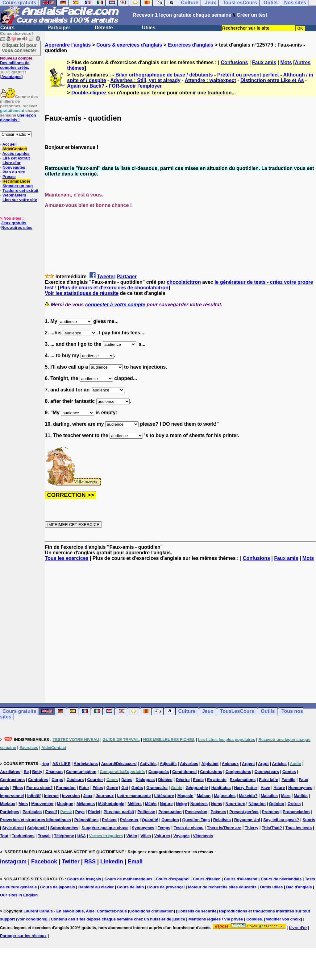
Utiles (149, 28)
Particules (32, 812)
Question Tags (196, 820)
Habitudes (221, 788)
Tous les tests (299, 828)
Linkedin (112, 862)
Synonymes (143, 828)
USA (82, 836)
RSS (90, 862)
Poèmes (218, 812)
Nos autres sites (17, 227)
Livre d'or (12, 163)
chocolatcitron (184, 282)
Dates (127, 780)
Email (135, 862)
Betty (37, 772)
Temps (164, 828)
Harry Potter (245, 788)
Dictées (165, 780)
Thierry (252, 828)
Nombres (199, 804)
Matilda (301, 796)
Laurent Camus (38, 911)
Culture (187, 711)
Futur (84, 788)
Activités (148, 764)
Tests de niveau (189, 828)
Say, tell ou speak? (281, 820)
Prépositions (87, 820)
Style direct (13, 828)
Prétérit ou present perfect (248, 75)
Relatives (222, 820)
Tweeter (106, 277)
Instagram (13, 862)
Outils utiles (271, 887)
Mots (286, 62)
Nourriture (235, 804)
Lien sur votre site (20, 200)
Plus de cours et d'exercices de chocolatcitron (114, 288)
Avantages (11, 77)
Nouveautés (14, 167)
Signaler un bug (18, 186)
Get (125, 788)
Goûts (137, 788)
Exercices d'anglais (190, 45)
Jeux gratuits (14, 223)
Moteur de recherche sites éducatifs (222, 887)
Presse (9, 177)
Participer (59, 28)
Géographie (197, 788)
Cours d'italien (207, 879)
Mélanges (86, 804)
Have (265, 788)
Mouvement (42, 804)
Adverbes (189, 764)
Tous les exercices (67, 558)
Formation (66, 788)
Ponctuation (170, 812)
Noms (217, 804)
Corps (57, 780)
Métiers (135, 804)
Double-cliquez (89, 93)
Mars (286, 796)
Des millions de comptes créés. (16, 63)
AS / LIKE (62, 764)
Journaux (105, 796)
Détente (104, 28)
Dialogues (145, 780)
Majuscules (225, 796)
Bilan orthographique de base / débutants (164, 75)
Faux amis (264, 62)
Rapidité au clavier (96, 887)
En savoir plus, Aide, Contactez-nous (91, 911)
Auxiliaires (10, 772)
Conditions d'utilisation (152, 911)
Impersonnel (12, 796)
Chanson (54, 772)
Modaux (8, 804)
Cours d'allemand (241, 879)
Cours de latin (130, 887)
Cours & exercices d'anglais (129, 45)
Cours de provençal (166, 887)
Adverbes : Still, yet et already (145, 80)
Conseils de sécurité (197, 911)
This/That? (272, 828)
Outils (268, 711)
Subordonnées (64, 828)
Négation (257, 804)
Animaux (230, 764)
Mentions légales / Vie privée (216, 919)
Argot (263, 764)
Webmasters (14, 195)
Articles (279, 764)
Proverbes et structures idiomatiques (35, 820)
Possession (196, 812)
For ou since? (39, 788)
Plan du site (14, 172)
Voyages (182, 836)
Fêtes (98, 788)
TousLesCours (237, 711)
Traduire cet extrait (20, 190)
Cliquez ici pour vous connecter (19, 48)
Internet (51, 796)
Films (18, 788)
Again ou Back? (86, 86)
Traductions (23, 836)
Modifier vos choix (283, 919)
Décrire (183, 780)
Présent (109, 820)
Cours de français (84, 879)
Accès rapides (16, 153)
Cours (7, 28)
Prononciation (296, 812)
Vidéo (132, 836)
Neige (181, 804)
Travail (44, 836)
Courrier (95, 780)
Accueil (9, 144)
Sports (309, 820)
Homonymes (300, 788)
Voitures (162, 836)
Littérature (164, 796)
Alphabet (210, 764)
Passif (51, 812)
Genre (112, 788)
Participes (10, 812)
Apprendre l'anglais (68, 45)
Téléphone (64, 836)
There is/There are (224, 828)
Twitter (71, 862)
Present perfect (244, 812)
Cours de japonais (58, 887)
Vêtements (203, 836)
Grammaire (157, 788)
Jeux (208, 711)
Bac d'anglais (299, 887)
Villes (146, 836)
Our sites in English (19, 895)
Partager (127, 277)
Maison (204, 796)
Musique (65, 804)
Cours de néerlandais (281, 879)
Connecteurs (267, 772)
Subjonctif (37, 828)
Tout (4, 836)
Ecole (198, 780)
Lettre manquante (134, 796)
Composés (159, 772)
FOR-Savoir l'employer (135, 86)
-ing (45, 764)
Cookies (254, 919)
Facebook (44, 862)
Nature (166, 804)
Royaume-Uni (247, 820)
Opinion (277, 804)
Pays (80, 812)
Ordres (294, 804)
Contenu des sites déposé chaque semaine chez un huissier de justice (118, 919)
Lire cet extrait (16, 158)
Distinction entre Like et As (272, 80)
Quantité (150, 820)
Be (26, 772)
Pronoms (271, 812)
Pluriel (94, 812)
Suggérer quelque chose (105, 828)
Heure (279, 788)
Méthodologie (111, 804)
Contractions (12, 780)
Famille (288, 780)
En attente (217, 780)
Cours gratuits (19, 711)
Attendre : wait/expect (210, 80)
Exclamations (243, 780)
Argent (248, 764)
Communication (81, 772)
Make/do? (248, 796)
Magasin (185, 796)
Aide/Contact (15, 149)
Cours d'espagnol (173, 879)
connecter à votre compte (115, 305)
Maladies (269, 796)
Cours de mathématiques (128, 879)
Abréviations (86, 764)
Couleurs (75, 780)
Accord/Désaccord (119, 764)
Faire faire (268, 780)
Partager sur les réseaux (23, 936)
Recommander (16, 181)
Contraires (38, 780)
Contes (289, 772)
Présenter (129, 820)
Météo (151, 804)
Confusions (234, 62)
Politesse (146, 812)
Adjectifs (168, 764)
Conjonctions (238, 772)
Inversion (71, 796)
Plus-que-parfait (119, 812)
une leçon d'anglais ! (18, 118)
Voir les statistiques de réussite (82, 293)
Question (170, 820)
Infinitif (34, 796)
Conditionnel (184, 772)
